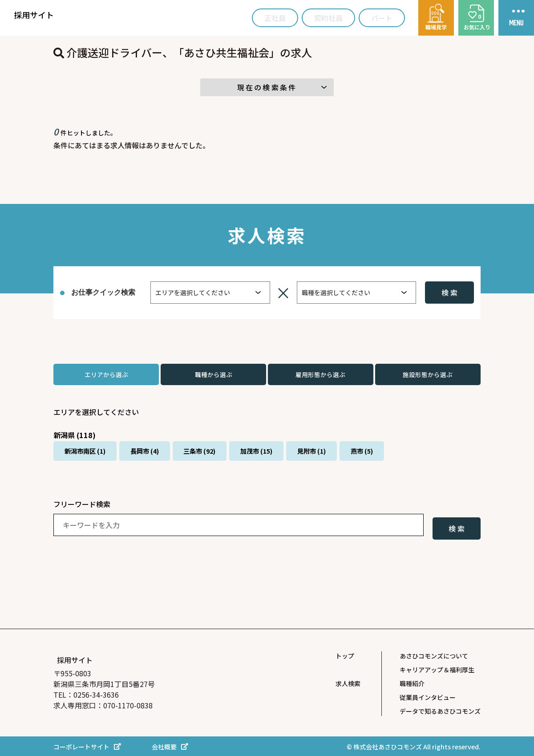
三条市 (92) (229, 459)
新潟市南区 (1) (91, 459)
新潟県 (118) (77, 439)
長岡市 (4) (162, 459)
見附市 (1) (363, 459)
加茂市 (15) (297, 459)
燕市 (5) (423, 459)
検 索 (449, 293)
